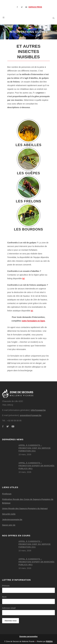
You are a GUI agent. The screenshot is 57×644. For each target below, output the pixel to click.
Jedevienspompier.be (12, 520)
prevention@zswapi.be (31, 415)
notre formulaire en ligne (33, 321)
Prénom (6, 586)
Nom (4, 597)
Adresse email (9, 608)
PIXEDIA (49, 641)
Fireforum (7, 494)
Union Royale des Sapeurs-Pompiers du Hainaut (25, 509)
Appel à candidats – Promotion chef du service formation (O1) (35, 448)
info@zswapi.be (38, 410)
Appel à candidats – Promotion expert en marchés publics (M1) (36, 466)
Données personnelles (28, 637)
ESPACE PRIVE (35, 7)
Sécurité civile (9, 514)
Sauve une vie (9, 525)
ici (23, 278)
